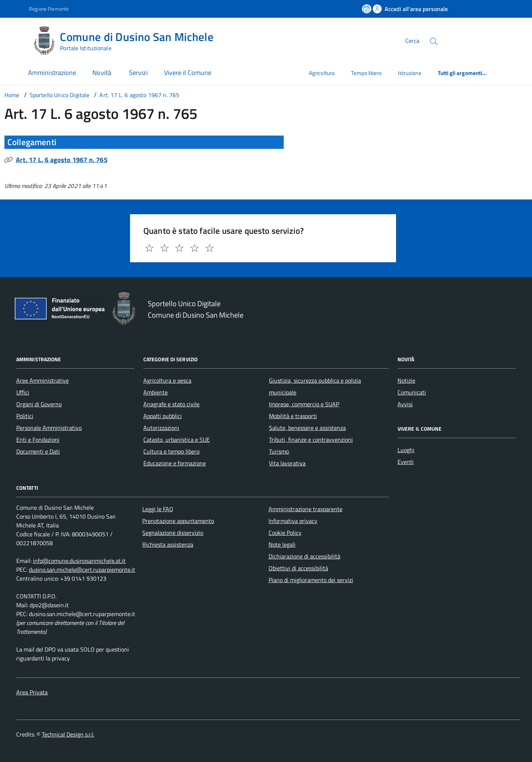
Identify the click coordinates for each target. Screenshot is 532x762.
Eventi (406, 462)
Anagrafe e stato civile (171, 404)
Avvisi (405, 404)
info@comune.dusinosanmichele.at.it (79, 561)
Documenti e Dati (38, 451)
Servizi (138, 73)
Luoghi (406, 450)
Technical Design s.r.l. (68, 734)
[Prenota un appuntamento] (367, 9)
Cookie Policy (285, 533)
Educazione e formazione (175, 463)
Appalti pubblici (163, 416)
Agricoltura (322, 73)
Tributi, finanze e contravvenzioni (311, 440)
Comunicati (412, 392)
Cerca (412, 41)
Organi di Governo (39, 404)
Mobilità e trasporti (293, 416)
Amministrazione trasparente (306, 509)
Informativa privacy (293, 521)
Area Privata (32, 692)
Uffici (23, 392)
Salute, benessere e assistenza (307, 428)
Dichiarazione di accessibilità (304, 556)
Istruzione (410, 73)
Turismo (279, 451)
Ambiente (156, 392)
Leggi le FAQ (158, 509)
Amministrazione (52, 73)
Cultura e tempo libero (171, 451)
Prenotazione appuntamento (178, 521)
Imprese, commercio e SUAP (304, 404)
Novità (103, 73)
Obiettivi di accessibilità (298, 568)
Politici (25, 416)
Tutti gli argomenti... (462, 73)
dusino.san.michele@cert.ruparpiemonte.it (82, 570)
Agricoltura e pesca (167, 380)
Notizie (406, 380)
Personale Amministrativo (49, 428)
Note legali (282, 544)
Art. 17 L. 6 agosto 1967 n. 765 (62, 160)
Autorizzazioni (161, 428)
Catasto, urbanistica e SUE (177, 440)
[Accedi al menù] (16, 40)
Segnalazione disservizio (173, 533)
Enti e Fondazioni (38, 440)
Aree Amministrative (42, 380)
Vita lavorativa (287, 463)
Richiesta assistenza (168, 544)
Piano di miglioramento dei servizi (311, 580)
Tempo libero (366, 73)
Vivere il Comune (188, 73)
